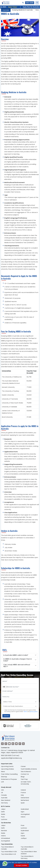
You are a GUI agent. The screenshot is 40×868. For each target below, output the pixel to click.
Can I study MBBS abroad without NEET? (17, 666)
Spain (23, 803)
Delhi (3, 812)
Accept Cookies (21, 865)
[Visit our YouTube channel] (9, 744)
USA (2, 790)
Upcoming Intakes (7, 769)
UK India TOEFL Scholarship (26, 783)
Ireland (23, 790)
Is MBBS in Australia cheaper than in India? (18, 660)
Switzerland (25, 798)
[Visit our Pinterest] (20, 744)
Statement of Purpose (9, 779)
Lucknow (4, 819)
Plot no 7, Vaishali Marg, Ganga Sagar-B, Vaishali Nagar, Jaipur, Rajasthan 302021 (18, 751)
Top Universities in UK (9, 854)
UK (2, 793)
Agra (22, 812)
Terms (25, 712)
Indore (23, 817)
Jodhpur (24, 838)
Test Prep (24, 779)
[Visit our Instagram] (2, 744)
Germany (4, 803)
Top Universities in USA (9, 852)
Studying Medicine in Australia (22, 10)
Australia (4, 798)
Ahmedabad (5, 838)
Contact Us (25, 774)
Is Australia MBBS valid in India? (16, 655)
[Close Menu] (37, 3)
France (23, 793)
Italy (22, 795)
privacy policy (34, 712)
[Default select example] (20, 702)
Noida (3, 814)
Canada (4, 795)
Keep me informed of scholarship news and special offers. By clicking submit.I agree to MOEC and (21, 711)
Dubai (23, 836)
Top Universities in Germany (27, 857)
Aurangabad (25, 814)
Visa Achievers (26, 772)
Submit (6, 716)
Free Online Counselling (9, 774)
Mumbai (4, 831)
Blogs (23, 777)
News (3, 772)
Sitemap (4, 777)
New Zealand (6, 800)
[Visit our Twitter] (16, 744)
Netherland (25, 800)
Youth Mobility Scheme (29, 769)
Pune (3, 817)
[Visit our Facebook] (6, 744)
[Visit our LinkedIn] (13, 744)
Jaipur (3, 809)
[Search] (23, 3)
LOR (2, 782)
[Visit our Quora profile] (23, 744)
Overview (6, 10)
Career (23, 766)
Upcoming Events (7, 766)
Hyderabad (25, 809)
